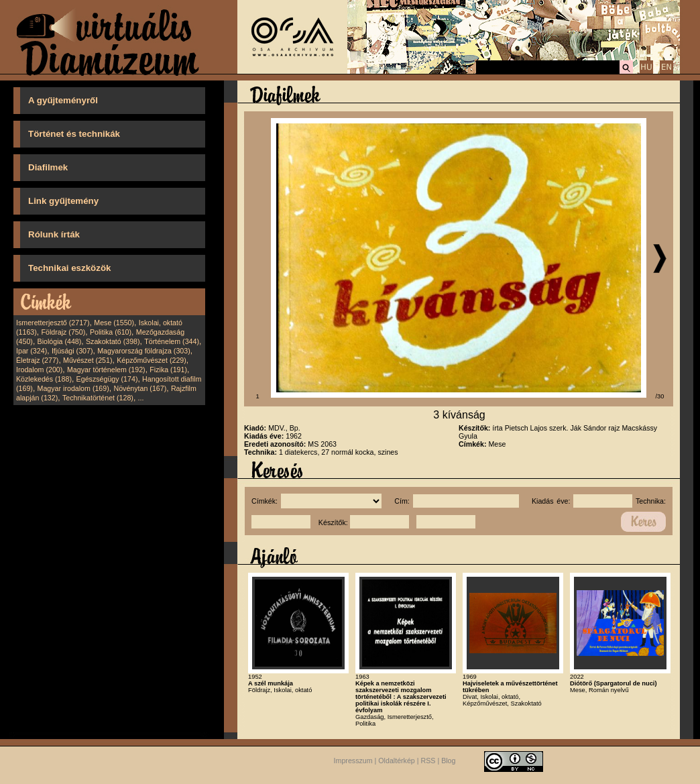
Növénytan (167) (140, 388)
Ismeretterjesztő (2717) (53, 323)
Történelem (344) (172, 341)
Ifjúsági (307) (72, 351)
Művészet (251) (87, 360)
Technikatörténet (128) (98, 398)
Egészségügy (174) (107, 379)
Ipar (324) (32, 351)
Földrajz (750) (63, 332)
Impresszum (353, 761)
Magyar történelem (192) (106, 370)
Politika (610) (111, 332)
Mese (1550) (114, 323)
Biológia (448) (60, 341)
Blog (448, 761)
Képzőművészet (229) (152, 360)
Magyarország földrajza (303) (144, 351)
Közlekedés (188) (44, 379)
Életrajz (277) (37, 360)
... (141, 398)
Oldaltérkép (397, 761)
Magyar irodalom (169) (73, 388)
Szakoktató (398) (113, 341)
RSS (428, 761)
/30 (660, 396)
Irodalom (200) (39, 370)
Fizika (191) (168, 370)
